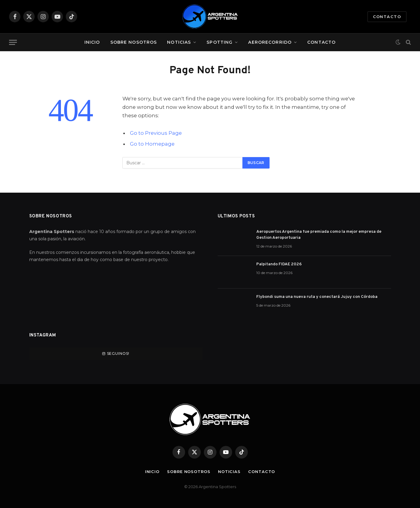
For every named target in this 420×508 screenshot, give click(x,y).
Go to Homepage (152, 144)
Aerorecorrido (270, 42)
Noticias (179, 42)
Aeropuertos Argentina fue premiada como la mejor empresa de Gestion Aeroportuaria (319, 235)
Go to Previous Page (156, 133)
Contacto (387, 17)
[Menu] (13, 42)
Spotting (219, 42)
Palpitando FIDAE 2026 (279, 264)
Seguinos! (116, 353)
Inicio (92, 42)
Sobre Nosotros (134, 42)
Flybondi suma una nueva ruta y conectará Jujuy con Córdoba (317, 297)
